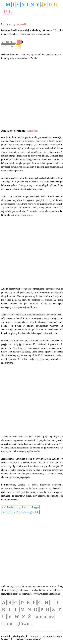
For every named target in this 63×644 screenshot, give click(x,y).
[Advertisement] (31, 95)
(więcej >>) (6, 639)
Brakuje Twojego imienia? (29, 639)
